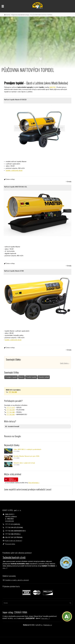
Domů (8, 15)
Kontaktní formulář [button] (12, 426)
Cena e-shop (9, 179)
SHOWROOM (9, 521)
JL (42, 625)
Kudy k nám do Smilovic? (14, 541)
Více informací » (34, 483)
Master (21, 377)
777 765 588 (10, 412)
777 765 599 (10, 410)
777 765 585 (10, 415)
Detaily (69, 182)
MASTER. (53, 87)
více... (4, 568)
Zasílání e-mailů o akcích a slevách (17, 580)
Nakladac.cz (48, 625)
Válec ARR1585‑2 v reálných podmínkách (27, 449)
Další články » (65, 363)
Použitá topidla (31, 377)
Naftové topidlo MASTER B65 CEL (16, 187)
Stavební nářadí (44, 377)
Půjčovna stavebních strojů (20, 15)
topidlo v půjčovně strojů (14, 170)
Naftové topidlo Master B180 (14, 271)
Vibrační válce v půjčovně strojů (24, 463)
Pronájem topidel (11, 377)
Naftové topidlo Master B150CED (15, 100)
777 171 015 (10, 408)
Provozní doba (10, 544)
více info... (45, 618)
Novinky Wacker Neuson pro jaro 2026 (26, 456)
